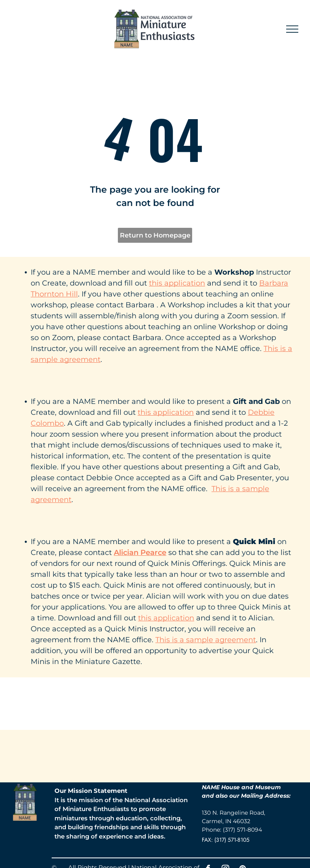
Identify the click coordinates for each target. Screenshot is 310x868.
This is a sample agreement (206, 640)
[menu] (292, 29)
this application (177, 283)
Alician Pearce (140, 553)
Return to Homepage (155, 235)
